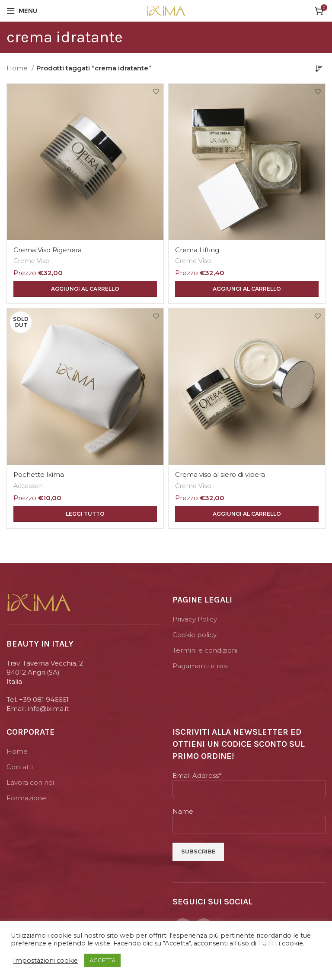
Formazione (26, 798)
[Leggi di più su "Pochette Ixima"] (85, 514)
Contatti (20, 767)
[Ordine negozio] (319, 68)
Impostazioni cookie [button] (45, 961)
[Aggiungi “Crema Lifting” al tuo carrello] (247, 289)
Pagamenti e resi (200, 666)
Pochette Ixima (39, 474)
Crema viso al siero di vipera (220, 474)
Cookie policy (195, 635)
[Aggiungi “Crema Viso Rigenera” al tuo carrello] (85, 289)
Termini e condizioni (205, 650)
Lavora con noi (30, 782)
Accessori (28, 486)
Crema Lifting (197, 250)
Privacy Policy (195, 619)
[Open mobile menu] (22, 11)
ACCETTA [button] (102, 960)
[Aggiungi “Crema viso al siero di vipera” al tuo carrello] (247, 514)
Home (18, 68)
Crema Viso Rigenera (48, 250)
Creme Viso (32, 261)
